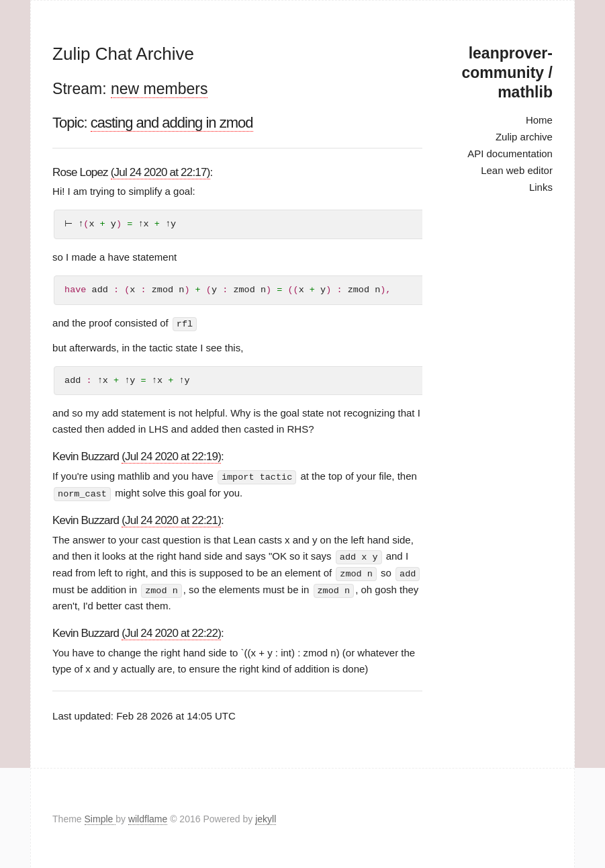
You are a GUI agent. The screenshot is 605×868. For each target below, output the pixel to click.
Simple (100, 817)
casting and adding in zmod (172, 123)
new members (159, 89)
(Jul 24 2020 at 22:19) (171, 457)
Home (539, 120)
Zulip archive (524, 137)
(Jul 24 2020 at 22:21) (171, 520)
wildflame (148, 817)
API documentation (510, 154)
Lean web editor (517, 170)
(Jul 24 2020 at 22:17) (160, 172)
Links (541, 187)
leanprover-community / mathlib (507, 73)
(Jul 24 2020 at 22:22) (171, 631)
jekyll (266, 817)
